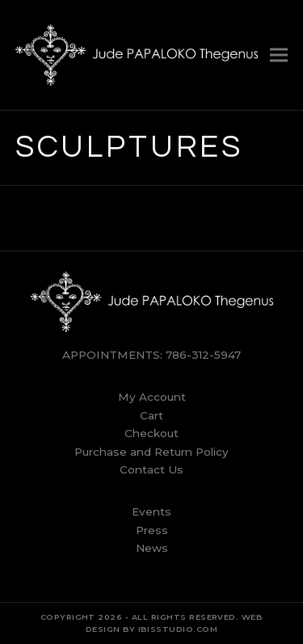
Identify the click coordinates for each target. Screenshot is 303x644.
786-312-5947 (203, 355)
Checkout (151, 433)
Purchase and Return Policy (151, 452)
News (152, 548)
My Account (152, 397)
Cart (151, 415)
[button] (279, 55)
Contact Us (151, 469)
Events (151, 511)
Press (152, 530)
